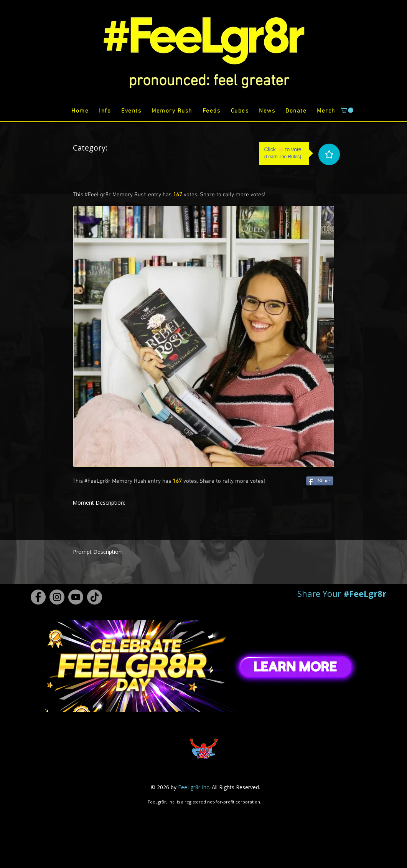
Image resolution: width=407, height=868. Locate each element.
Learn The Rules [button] (283, 157)
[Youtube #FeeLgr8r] (76, 597)
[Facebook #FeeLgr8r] (38, 597)
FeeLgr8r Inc (194, 787)
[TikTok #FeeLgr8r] (95, 597)
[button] (209, 81)
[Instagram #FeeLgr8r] (57, 597)
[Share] (320, 481)
